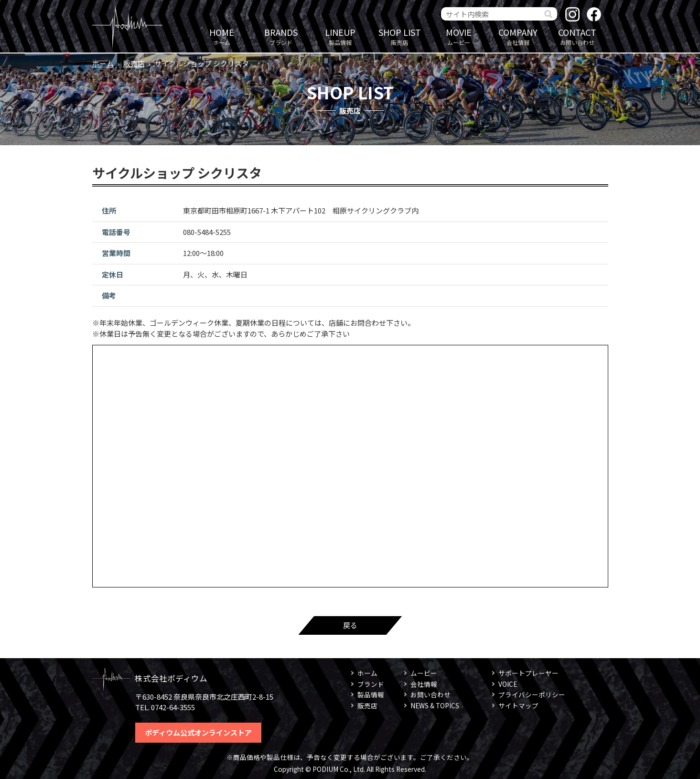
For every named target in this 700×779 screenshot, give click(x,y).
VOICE (508, 684)
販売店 (399, 36)
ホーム (222, 36)
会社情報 (518, 36)
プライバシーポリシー (532, 694)
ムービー (459, 36)
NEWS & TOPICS (435, 705)
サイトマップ (518, 705)
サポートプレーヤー (528, 673)
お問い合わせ (577, 36)
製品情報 (340, 36)
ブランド (281, 36)
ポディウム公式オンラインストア (198, 732)
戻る (350, 625)
